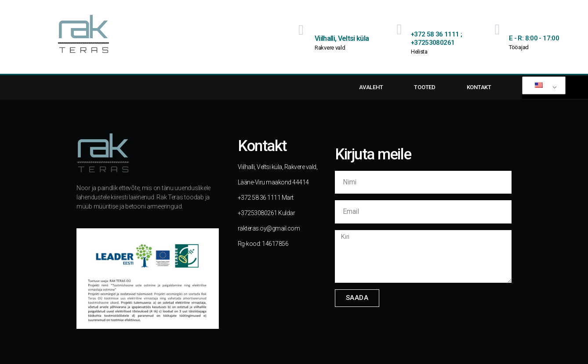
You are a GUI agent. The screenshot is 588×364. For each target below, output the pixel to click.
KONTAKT (479, 87)
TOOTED (425, 87)
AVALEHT (371, 87)
